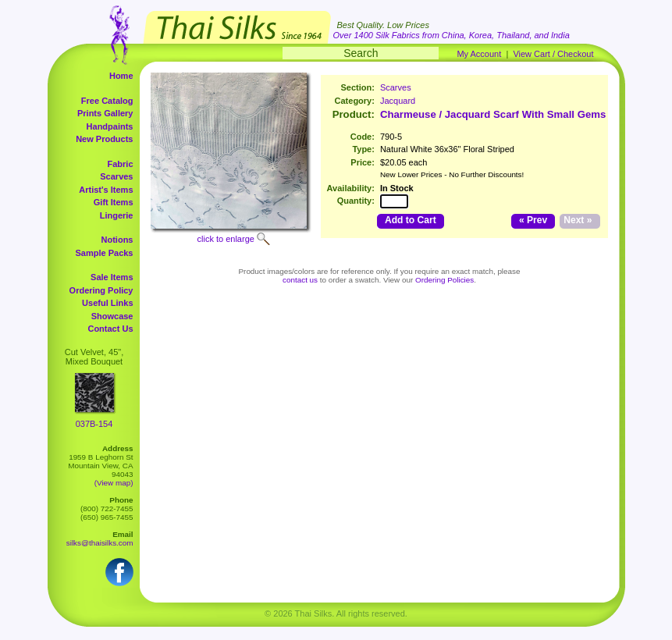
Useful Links (107, 303)
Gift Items (114, 202)
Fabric (120, 164)
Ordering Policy (101, 290)
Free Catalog (107, 101)
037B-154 (94, 424)
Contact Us (110, 329)
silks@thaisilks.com (100, 543)
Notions (117, 240)
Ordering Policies (444, 280)
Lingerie (117, 215)
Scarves (116, 176)
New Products (104, 139)
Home (121, 76)
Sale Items (112, 277)
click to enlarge (226, 239)
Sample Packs (105, 253)
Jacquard (398, 101)
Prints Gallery (105, 113)
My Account (479, 54)
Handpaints (110, 126)
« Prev (533, 220)
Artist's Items (106, 190)
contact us (300, 280)
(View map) (114, 483)
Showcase (112, 316)
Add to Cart (411, 220)
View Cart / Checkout (553, 54)
